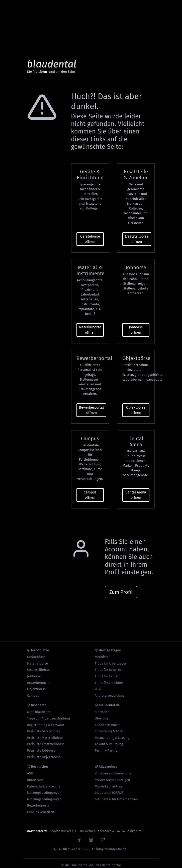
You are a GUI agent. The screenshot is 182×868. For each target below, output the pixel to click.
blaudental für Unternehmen (116, 795)
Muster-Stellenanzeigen (112, 776)
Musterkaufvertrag (108, 782)
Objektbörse (36, 685)
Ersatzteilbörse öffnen (137, 235)
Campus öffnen (90, 491)
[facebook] (79, 835)
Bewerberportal (39, 679)
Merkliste (102, 653)
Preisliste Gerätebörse (44, 727)
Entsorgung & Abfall (110, 727)
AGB (30, 770)
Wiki (98, 685)
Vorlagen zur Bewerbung (113, 770)
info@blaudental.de (111, 845)
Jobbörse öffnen (136, 326)
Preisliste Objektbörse (44, 753)
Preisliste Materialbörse (45, 734)
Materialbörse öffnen (90, 326)
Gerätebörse (36, 653)
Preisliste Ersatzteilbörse (46, 740)
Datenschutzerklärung (44, 782)
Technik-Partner (107, 746)
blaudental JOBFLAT (109, 789)
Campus (33, 692)
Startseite (102, 708)
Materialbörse (37, 659)
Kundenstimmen (107, 721)
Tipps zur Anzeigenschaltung (49, 714)
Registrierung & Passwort (46, 721)
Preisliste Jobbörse (41, 746)
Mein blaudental (39, 708)
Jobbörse (34, 672)
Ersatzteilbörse (38, 666)
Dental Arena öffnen (136, 491)
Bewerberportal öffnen (91, 406)
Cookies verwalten (41, 808)
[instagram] (91, 835)
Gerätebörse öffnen (90, 235)
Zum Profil (121, 588)
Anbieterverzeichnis (110, 692)
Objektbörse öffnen (136, 406)
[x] (103, 835)
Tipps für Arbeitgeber (111, 659)
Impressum (35, 776)
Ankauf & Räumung (109, 740)
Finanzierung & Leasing (112, 734)
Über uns (102, 714)
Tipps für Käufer (107, 672)
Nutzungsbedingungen (44, 789)
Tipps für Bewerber (109, 666)
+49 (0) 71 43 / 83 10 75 (73, 845)
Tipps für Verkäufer (109, 679)
